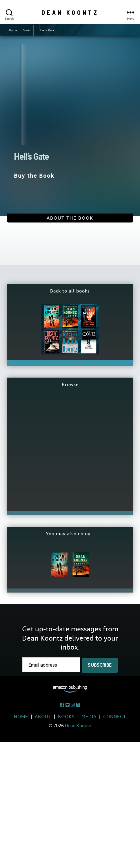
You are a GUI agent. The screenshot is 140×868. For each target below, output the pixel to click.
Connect (115, 717)
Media (89, 717)
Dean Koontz (70, 12)
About (43, 717)
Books (27, 30)
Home (13, 30)
